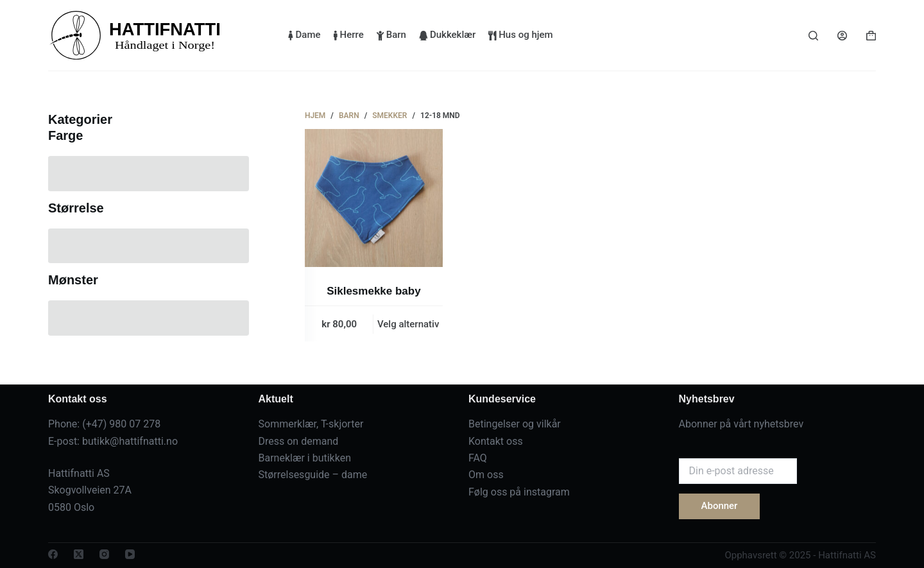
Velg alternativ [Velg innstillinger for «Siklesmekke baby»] (408, 324)
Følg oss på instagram (519, 492)
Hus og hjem (520, 35)
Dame (304, 35)
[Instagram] (104, 554)
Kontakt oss (496, 441)
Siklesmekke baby (373, 291)
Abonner (720, 506)
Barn (391, 35)
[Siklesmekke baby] (374, 198)
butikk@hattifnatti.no (130, 441)
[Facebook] (53, 554)
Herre (349, 35)
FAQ (478, 458)
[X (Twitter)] (79, 554)
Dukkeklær (447, 35)
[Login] (842, 36)
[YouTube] (130, 554)
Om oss (486, 475)
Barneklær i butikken (305, 458)
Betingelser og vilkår (515, 424)
